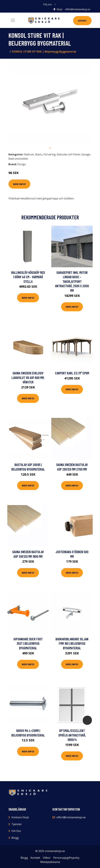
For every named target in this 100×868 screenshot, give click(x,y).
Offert (82, 21)
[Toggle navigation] (13, 20)
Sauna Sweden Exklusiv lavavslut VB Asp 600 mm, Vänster (28, 377)
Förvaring (50, 154)
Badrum (29, 154)
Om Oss (16, 831)
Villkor (47, 858)
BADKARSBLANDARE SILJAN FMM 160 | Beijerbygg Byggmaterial (72, 643)
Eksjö (60, 9)
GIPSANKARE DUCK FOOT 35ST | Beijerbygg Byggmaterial (28, 643)
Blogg (15, 838)
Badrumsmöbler (18, 159)
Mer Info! (19, 184)
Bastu (39, 154)
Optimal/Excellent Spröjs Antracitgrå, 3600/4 (72, 735)
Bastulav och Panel (68, 154)
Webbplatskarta (50, 862)
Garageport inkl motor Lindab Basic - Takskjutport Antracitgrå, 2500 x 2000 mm (72, 281)
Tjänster (17, 824)
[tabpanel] (50, 103)
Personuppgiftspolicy (66, 858)
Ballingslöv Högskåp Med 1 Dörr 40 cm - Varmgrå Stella (28, 277)
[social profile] (55, 4)
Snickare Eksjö (20, 817)
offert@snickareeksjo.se (78, 9)
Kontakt (35, 858)
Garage (86, 154)
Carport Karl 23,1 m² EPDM (72, 373)
